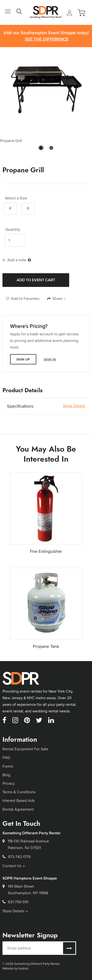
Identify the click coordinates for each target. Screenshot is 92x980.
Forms (8, 766)
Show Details (74, 406)
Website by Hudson (15, 968)
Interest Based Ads (19, 800)
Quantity (13, 229)
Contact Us (14, 866)
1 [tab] (41, 150)
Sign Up (23, 359)
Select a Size (16, 198)
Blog (6, 775)
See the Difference (47, 39)
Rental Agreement (18, 809)
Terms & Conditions (19, 792)
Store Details (15, 911)
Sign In (50, 359)
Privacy (9, 783)
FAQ (6, 757)
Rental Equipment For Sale (25, 749)
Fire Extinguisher (46, 551)
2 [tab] (51, 150)
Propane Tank (46, 646)
